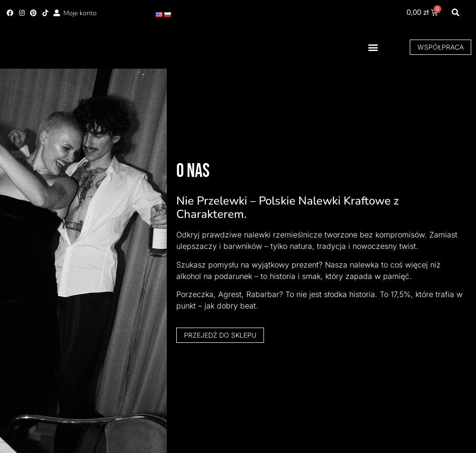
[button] (455, 13)
